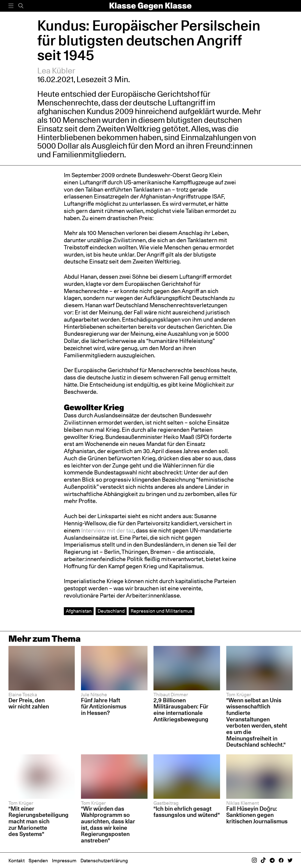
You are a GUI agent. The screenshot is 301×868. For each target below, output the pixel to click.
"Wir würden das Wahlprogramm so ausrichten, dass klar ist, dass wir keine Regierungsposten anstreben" (108, 825)
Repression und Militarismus (162, 611)
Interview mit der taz (107, 530)
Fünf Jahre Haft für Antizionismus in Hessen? (104, 707)
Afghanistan (79, 611)
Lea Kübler (56, 71)
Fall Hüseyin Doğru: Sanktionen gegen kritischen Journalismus (257, 815)
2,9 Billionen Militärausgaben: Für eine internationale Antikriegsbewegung (181, 710)
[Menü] (11, 6)
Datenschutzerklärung (104, 861)
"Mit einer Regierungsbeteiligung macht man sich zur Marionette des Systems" (38, 821)
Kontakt (17, 861)
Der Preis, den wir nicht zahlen (29, 703)
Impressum (64, 861)
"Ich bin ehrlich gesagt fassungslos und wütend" (187, 812)
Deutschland (111, 611)
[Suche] (21, 6)
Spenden (38, 861)
